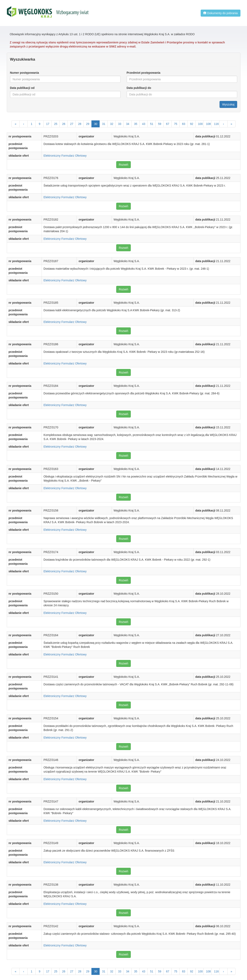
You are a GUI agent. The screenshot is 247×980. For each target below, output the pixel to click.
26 (64, 124)
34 (128, 124)
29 (88, 124)
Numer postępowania (25, 73)
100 (200, 124)
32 (112, 124)
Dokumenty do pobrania (221, 13)
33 (120, 124)
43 (144, 124)
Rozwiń (124, 165)
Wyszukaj (228, 104)
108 (208, 124)
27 (72, 124)
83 (184, 124)
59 (160, 124)
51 (152, 124)
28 (80, 124)
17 (48, 124)
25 (56, 124)
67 (168, 124)
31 (104, 124)
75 (176, 124)
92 (192, 124)
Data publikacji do (139, 88)
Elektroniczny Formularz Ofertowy (65, 156)
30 (96, 124)
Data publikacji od (22, 88)
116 (216, 124)
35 (136, 124)
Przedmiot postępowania (144, 73)
